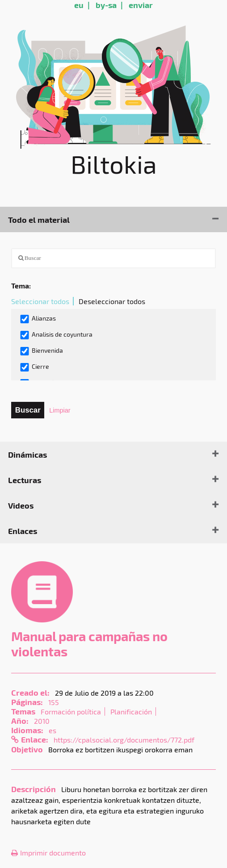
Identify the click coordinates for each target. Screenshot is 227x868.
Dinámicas (27, 454)
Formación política (71, 712)
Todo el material (39, 219)
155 (54, 702)
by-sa (106, 5)
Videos (21, 505)
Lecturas (25, 480)
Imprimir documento (48, 853)
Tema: (21, 286)
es (53, 730)
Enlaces (23, 531)
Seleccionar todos (40, 301)
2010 (42, 721)
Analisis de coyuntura (56, 335)
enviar (141, 5)
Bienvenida (41, 351)
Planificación (131, 712)
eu (79, 5)
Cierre (34, 367)
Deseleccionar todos (112, 301)
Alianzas (38, 319)
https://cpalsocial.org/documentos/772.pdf (124, 740)
